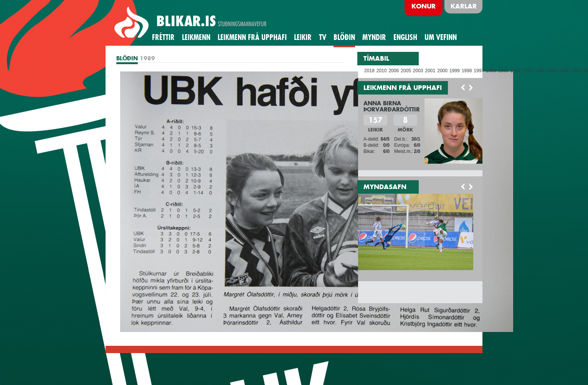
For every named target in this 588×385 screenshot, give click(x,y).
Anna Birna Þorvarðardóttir (392, 106)
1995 (503, 71)
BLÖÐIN (344, 37)
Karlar (464, 6)
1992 (528, 71)
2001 (430, 71)
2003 (418, 71)
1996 (491, 71)
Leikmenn (196, 37)
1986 (564, 71)
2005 (406, 71)
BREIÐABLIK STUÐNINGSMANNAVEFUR (192, 23)
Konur (424, 6)
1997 (479, 71)
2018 (369, 71)
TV (323, 37)
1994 (515, 71)
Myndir (374, 37)
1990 (540, 71)
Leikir (303, 37)
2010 (382, 71)
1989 (552, 71)
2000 (442, 71)
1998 (467, 71)
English (405, 37)
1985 (576, 71)
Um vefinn (441, 37)
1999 (455, 71)
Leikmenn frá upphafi (252, 37)
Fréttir (163, 37)
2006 (394, 71)
